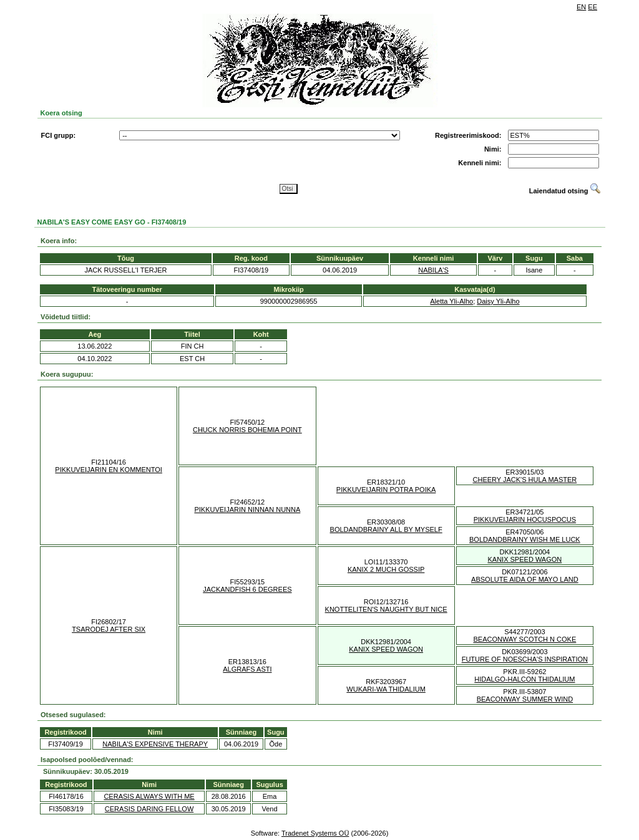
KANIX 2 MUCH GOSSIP (386, 569)
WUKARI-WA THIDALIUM (386, 689)
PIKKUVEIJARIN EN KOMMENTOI (109, 470)
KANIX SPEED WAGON (524, 559)
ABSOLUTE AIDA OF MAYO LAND (525, 579)
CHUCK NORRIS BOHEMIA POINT (247, 430)
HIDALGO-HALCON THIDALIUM (524, 679)
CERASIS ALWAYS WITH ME (149, 796)
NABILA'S (433, 270)
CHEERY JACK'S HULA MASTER (525, 480)
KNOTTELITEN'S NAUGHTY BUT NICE (386, 609)
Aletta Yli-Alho (451, 301)
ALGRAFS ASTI (247, 669)
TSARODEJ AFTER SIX (109, 629)
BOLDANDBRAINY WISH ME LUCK (525, 539)
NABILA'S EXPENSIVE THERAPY (155, 744)
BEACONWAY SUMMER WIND (525, 699)
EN (581, 7)
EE (593, 7)
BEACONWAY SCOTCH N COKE (524, 639)
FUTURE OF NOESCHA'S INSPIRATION (525, 659)
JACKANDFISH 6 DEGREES (247, 589)
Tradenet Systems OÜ (315, 833)
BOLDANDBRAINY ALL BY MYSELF (386, 529)
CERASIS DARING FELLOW (149, 809)
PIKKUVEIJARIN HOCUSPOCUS (525, 519)
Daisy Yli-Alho (498, 301)
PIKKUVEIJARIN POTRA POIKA (386, 490)
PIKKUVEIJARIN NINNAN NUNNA (247, 509)
